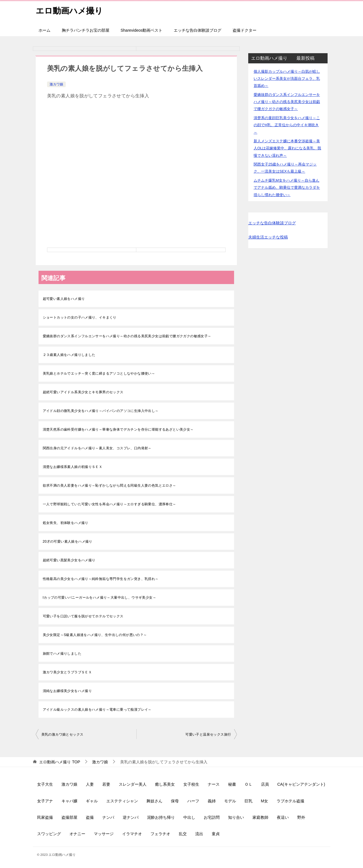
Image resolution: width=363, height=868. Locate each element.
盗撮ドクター (245, 30)
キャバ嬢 (69, 801)
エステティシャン (122, 801)
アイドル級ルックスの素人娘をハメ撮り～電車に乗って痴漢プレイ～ (97, 710)
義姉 (212, 801)
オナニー (77, 834)
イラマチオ (132, 834)
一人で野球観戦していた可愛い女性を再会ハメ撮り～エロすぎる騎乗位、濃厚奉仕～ (110, 504)
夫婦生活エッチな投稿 (268, 237)
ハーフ (193, 801)
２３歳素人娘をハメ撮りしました (69, 355)
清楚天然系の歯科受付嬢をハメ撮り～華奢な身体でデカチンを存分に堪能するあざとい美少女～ (118, 429)
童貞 (216, 834)
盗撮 (90, 817)
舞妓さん (154, 801)
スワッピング (49, 834)
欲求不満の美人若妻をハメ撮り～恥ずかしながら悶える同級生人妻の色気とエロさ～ (110, 485)
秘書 (232, 784)
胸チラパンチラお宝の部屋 (86, 30)
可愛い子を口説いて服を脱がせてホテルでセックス (83, 616)
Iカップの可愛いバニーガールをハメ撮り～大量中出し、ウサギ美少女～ (100, 598)
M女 (265, 801)
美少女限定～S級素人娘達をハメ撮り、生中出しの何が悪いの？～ (95, 635)
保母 (175, 801)
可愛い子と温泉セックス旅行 (208, 734)
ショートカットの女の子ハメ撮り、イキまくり (80, 317)
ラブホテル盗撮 (290, 801)
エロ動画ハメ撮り (70, 10)
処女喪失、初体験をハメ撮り (66, 523)
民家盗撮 (45, 817)
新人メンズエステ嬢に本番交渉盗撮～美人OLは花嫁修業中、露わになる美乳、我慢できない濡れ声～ (287, 148)
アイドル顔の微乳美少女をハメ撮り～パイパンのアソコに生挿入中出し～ (101, 411)
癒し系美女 (165, 784)
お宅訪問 (212, 817)
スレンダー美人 (133, 784)
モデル (230, 801)
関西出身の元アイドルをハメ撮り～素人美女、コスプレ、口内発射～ (97, 448)
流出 (199, 834)
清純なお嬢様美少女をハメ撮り (67, 691)
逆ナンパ (131, 817)
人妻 (90, 784)
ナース (214, 784)
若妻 (106, 784)
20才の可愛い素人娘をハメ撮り (68, 542)
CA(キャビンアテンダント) (301, 784)
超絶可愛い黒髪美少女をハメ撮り (69, 560)
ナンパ (108, 817)
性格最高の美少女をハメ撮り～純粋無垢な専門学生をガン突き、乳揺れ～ (101, 579)
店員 (265, 784)
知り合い (236, 817)
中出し (189, 817)
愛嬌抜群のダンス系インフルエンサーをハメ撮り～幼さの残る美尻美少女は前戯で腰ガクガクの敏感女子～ (127, 336)
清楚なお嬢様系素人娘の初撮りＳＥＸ (73, 467)
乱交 (183, 834)
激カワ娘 (56, 84)
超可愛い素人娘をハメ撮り (64, 299)
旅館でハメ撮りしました (62, 654)
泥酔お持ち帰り (161, 817)
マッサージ (104, 834)
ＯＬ (249, 784)
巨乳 (249, 801)
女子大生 (45, 784)
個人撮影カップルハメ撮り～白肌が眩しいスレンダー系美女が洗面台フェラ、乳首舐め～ (287, 79)
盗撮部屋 (69, 817)
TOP (60, 762)
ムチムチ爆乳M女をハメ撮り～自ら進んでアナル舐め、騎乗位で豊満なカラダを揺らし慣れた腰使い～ (287, 187)
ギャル (92, 801)
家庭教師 (260, 817)
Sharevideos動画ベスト (142, 30)
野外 (301, 817)
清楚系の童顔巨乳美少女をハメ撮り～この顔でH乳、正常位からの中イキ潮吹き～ (287, 125)
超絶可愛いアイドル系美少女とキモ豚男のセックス (83, 392)
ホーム (44, 30)
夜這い (283, 817)
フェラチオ (160, 834)
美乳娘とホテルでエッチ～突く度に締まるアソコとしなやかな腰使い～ (99, 373)
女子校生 (191, 784)
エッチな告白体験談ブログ (198, 30)
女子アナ (45, 801)
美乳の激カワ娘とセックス (62, 734)
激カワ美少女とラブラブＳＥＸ (67, 672)
